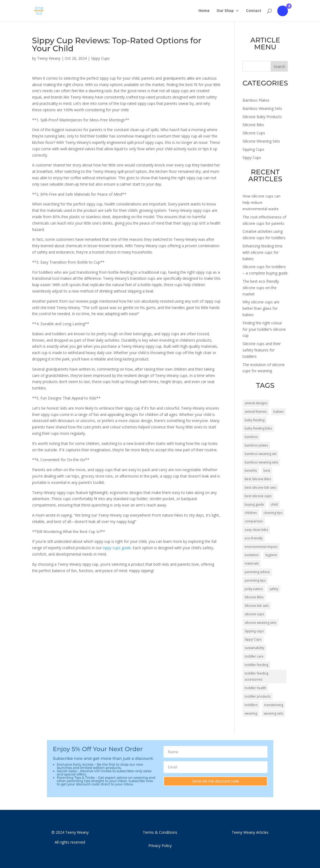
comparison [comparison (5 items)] (254, 521)
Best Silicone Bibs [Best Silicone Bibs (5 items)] (258, 479)
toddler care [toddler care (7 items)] (254, 656)
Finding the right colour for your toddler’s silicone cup (264, 329)
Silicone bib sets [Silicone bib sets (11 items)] (257, 606)
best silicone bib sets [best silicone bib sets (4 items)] (260, 487)
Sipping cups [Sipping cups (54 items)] (254, 631)
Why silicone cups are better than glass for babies (261, 308)
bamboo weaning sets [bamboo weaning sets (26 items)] (261, 462)
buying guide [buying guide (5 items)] (254, 504)
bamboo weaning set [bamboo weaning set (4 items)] (261, 454)
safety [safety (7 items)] (274, 589)
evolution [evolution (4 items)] (252, 555)
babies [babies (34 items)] (278, 412)
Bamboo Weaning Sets (262, 108)
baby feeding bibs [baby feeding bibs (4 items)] (258, 428)
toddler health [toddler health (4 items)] (255, 688)
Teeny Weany (49, 58)
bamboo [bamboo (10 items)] (251, 437)
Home (204, 11)
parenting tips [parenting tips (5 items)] (255, 580)
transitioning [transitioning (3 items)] (274, 705)
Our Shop (225, 11)
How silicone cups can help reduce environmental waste (261, 202)
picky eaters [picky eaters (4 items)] (254, 589)
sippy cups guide (117, 548)
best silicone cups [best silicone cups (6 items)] (258, 496)
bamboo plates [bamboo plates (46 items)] (256, 445)
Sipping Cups (253, 149)
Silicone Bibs (253, 125)
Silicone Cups (254, 133)
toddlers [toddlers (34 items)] (251, 705)
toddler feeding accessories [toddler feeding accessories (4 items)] (256, 676)
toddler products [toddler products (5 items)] (258, 696)
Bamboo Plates (256, 100)
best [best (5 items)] (267, 470)
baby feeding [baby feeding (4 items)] (255, 420)
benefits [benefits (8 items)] (251, 470)
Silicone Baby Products (262, 117)
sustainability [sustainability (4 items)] (254, 648)
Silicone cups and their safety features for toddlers (262, 350)
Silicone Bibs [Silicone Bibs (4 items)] (254, 597)
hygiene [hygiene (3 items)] (271, 555)
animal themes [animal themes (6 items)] (256, 412)
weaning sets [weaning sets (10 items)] (273, 713)
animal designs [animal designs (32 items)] (256, 403)
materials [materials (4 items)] (252, 563)
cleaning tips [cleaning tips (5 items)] (273, 513)
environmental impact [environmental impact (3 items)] (261, 547)
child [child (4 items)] (274, 504)
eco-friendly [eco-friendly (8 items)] (254, 538)
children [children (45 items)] (251, 513)
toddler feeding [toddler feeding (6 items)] (256, 665)
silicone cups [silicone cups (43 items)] (254, 614)
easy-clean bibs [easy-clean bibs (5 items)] (256, 530)
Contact (254, 11)
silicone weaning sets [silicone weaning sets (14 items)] (260, 623)
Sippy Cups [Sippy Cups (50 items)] (253, 639)
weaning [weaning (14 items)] (251, 713)
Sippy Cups (100, 58)
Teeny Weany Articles (250, 832)
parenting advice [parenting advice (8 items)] (257, 572)
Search (279, 66)
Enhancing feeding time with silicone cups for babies (263, 252)
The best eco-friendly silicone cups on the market (261, 288)
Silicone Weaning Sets (261, 141)
